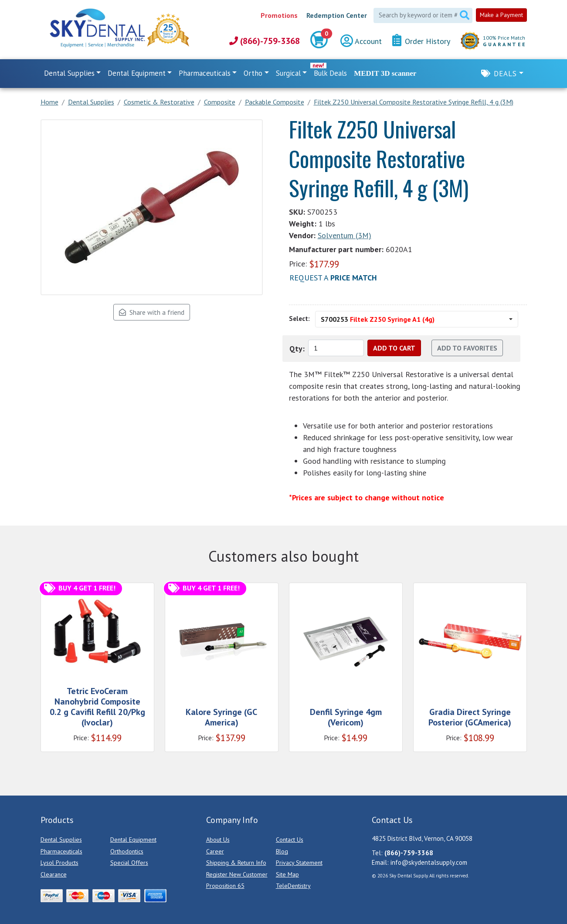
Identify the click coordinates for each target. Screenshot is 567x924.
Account (361, 41)
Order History (421, 41)
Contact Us (290, 840)
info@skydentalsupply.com (429, 862)
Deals (505, 74)
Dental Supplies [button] (69, 73)
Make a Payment (501, 15)
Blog (282, 851)
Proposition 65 (225, 886)
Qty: (297, 349)
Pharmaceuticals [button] (205, 73)
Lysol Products (59, 863)
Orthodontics (127, 851)
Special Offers (129, 863)
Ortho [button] (253, 73)
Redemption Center (337, 15)
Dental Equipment (133, 840)
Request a (333, 278)
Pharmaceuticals (61, 851)
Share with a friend (152, 312)
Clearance (54, 874)
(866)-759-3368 (265, 41)
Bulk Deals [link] (330, 73)
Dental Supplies (61, 840)
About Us (218, 840)
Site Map (287, 874)
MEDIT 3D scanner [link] (385, 73)
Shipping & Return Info (236, 863)
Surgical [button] (288, 73)
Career (215, 851)
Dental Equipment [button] (137, 73)
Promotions (279, 15)
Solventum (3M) (345, 235)
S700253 (378, 319)
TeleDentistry (293, 886)
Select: (299, 319)
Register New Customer (237, 874)
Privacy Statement (299, 863)
